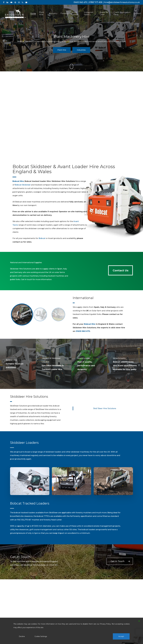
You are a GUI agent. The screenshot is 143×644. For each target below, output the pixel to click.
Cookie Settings (41, 636)
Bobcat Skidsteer (23, 185)
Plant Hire (62, 50)
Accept (121, 636)
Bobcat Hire (90, 324)
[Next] (140, 36)
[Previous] (3, 36)
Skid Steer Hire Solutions (105, 408)
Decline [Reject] (22, 636)
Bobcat (42, 238)
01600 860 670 (80, 2)
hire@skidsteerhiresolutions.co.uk (122, 2)
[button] (120, 270)
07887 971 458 (96, 2)
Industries (81, 50)
